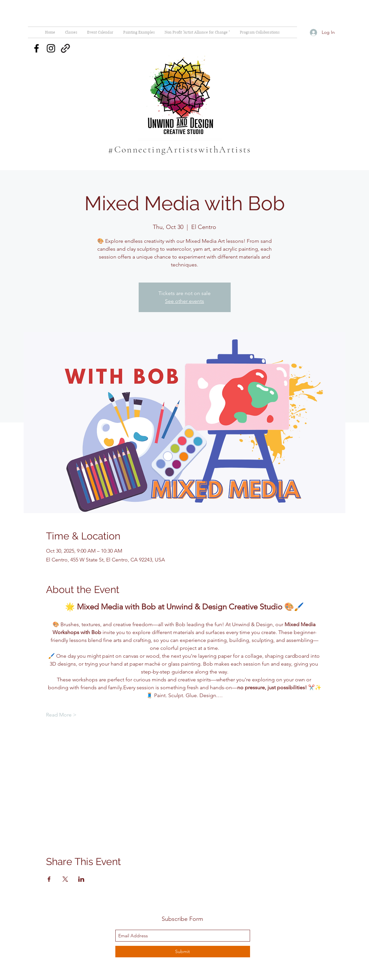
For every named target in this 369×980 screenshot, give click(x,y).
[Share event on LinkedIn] (81, 879)
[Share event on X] (65, 879)
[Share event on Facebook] (49, 879)
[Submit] (183, 952)
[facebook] (36, 48)
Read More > (61, 715)
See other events (184, 301)
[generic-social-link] (65, 48)
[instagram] (51, 48)
